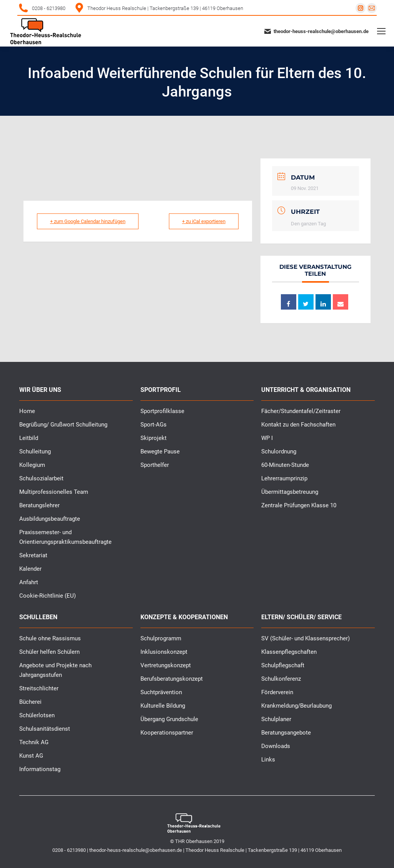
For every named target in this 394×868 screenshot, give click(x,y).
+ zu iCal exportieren (203, 221)
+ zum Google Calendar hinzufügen (88, 221)
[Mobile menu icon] (381, 31)
